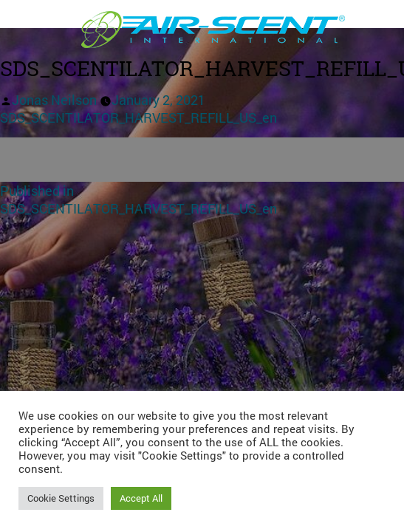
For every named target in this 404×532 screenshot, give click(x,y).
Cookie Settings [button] (61, 498)
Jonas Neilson (54, 100)
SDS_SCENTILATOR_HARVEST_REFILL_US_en (138, 117)
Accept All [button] (141, 498)
